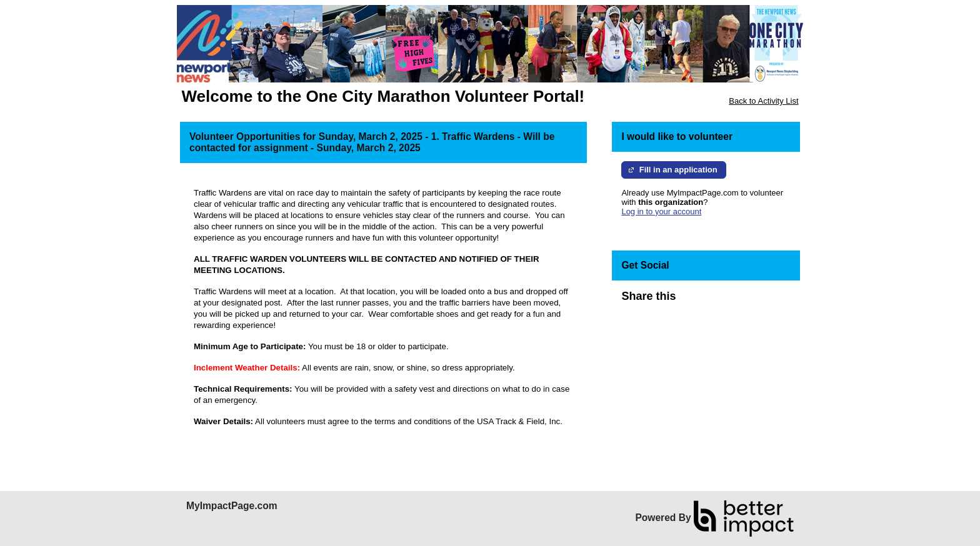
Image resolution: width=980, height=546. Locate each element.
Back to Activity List (763, 101)
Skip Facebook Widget (716, 301)
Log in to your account (661, 211)
